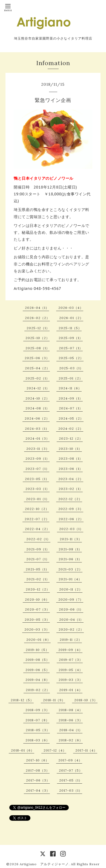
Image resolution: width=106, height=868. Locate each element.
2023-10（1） (70, 449)
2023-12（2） (71, 438)
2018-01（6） (23, 750)
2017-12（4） (55, 750)
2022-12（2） (70, 499)
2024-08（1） (38, 408)
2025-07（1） (71, 348)
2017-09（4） (70, 760)
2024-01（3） (38, 438)
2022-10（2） (37, 509)
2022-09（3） (71, 509)
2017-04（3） (38, 790)
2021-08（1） (70, 549)
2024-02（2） (71, 429)
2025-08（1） (38, 348)
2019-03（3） (71, 680)
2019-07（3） (71, 660)
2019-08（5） (38, 660)
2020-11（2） (71, 589)
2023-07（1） (37, 469)
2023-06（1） (71, 469)
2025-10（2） (38, 338)
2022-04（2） (37, 529)
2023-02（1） (71, 489)
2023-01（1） (38, 499)
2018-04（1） (71, 730)
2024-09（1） (71, 398)
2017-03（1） (71, 790)
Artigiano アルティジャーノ (44, 864)
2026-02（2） (37, 318)
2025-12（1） (38, 328)
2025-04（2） (37, 368)
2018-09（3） (38, 710)
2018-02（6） (71, 740)
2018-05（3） (38, 730)
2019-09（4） (70, 650)
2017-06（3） (38, 780)
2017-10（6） (38, 760)
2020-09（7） (71, 599)
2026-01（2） (71, 318)
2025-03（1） (71, 368)
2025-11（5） (70, 328)
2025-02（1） (38, 378)
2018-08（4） (71, 710)
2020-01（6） (38, 640)
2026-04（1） (37, 308)
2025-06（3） (37, 358)
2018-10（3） (86, 700)
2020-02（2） (71, 629)
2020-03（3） (37, 629)
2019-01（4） (71, 690)
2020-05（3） (37, 619)
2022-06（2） (71, 519)
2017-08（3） (38, 770)
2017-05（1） (71, 780)
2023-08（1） (71, 458)
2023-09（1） (38, 458)
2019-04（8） (38, 680)
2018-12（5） (22, 700)
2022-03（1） (71, 529)
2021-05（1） (37, 569)
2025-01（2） (71, 378)
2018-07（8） (37, 720)
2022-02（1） (38, 539)
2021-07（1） (38, 559)
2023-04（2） (71, 479)
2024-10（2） (38, 398)
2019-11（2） (71, 640)
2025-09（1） (71, 338)
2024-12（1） (38, 388)
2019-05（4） (71, 670)
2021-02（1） (38, 579)
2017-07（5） (71, 770)
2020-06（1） (71, 609)
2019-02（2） (38, 690)
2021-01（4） (70, 579)
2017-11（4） (86, 750)
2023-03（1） (38, 489)
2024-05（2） (71, 418)
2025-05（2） (71, 358)
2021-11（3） (71, 539)
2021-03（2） (70, 569)
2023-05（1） (37, 479)
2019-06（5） (38, 670)
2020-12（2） (38, 589)
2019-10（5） (37, 650)
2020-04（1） (71, 619)
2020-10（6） (37, 599)
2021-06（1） (70, 559)
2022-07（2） (37, 519)
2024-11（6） (70, 388)
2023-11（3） (38, 449)
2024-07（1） (71, 408)
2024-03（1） (37, 429)
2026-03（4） (71, 308)
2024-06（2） (37, 418)
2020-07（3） (37, 609)
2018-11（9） (54, 700)
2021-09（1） (38, 549)
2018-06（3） (71, 720)
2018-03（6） (38, 740)
